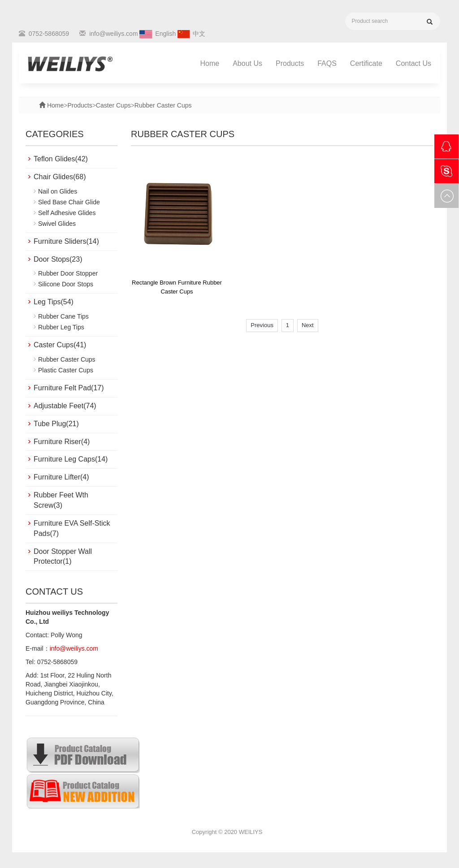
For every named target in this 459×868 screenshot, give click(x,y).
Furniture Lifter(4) (61, 477)
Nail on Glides (58, 191)
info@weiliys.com (113, 34)
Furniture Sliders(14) (66, 241)
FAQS (327, 63)
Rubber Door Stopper (68, 273)
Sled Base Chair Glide (69, 202)
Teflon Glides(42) (61, 159)
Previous (262, 325)
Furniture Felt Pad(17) (69, 388)
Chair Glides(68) (60, 177)
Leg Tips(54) (54, 302)
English (165, 34)
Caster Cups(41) (60, 345)
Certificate (366, 63)
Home (210, 63)
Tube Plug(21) (56, 424)
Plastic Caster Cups (66, 370)
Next (308, 325)
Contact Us (414, 63)
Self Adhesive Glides (67, 213)
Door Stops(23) (58, 259)
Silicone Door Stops (66, 284)
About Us (247, 63)
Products (290, 63)
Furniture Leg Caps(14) (71, 459)
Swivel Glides (57, 224)
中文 (199, 34)
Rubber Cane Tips (63, 316)
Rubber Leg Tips (61, 327)
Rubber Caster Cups (163, 105)
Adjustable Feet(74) (65, 406)
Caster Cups (113, 105)
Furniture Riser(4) (62, 442)
